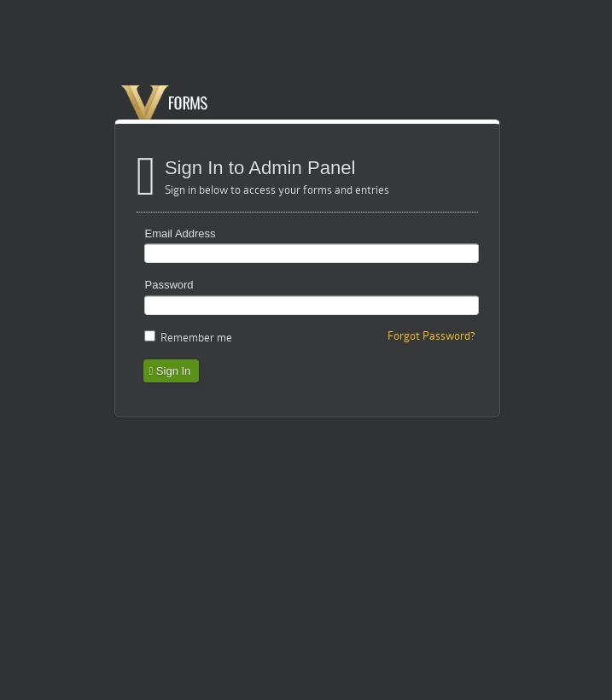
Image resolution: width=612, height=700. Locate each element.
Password (169, 285)
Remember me (196, 337)
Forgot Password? (431, 335)
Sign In (170, 371)
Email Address (181, 233)
